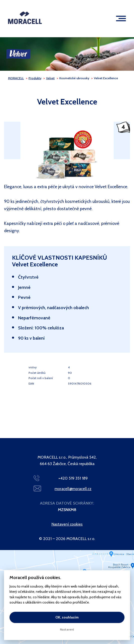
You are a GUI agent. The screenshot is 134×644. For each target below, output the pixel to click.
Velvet (50, 78)
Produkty (35, 78)
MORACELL (16, 78)
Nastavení (67, 629)
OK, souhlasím (67, 617)
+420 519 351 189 (73, 478)
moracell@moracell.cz (73, 489)
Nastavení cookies (67, 524)
